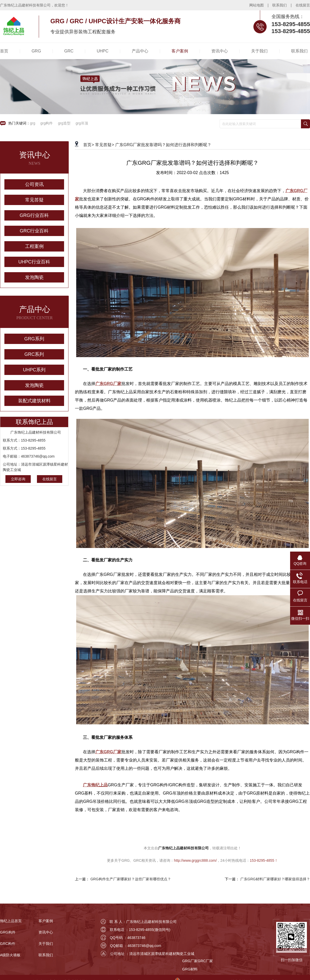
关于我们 (46, 944)
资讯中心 (46, 932)
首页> (88, 145)
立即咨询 (18, 479)
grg (33, 123)
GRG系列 (34, 339)
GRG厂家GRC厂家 (197, 961)
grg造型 (64, 123)
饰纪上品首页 (11, 921)
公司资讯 (34, 184)
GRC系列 (34, 354)
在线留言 (303, 5)
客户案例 (46, 921)
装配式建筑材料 (34, 401)
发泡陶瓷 (34, 277)
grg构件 (47, 123)
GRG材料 (190, 969)
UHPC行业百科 (34, 262)
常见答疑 (34, 200)
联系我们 (280, 5)
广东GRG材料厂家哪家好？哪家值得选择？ (275, 879)
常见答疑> (104, 145)
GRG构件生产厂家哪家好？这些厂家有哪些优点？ (131, 879)
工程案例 (34, 246)
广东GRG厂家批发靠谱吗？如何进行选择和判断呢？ (163, 145)
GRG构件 (8, 932)
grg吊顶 (82, 123)
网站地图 (257, 5)
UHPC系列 (34, 370)
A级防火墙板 (10, 955)
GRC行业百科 (34, 231)
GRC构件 (8, 944)
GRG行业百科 (34, 215)
